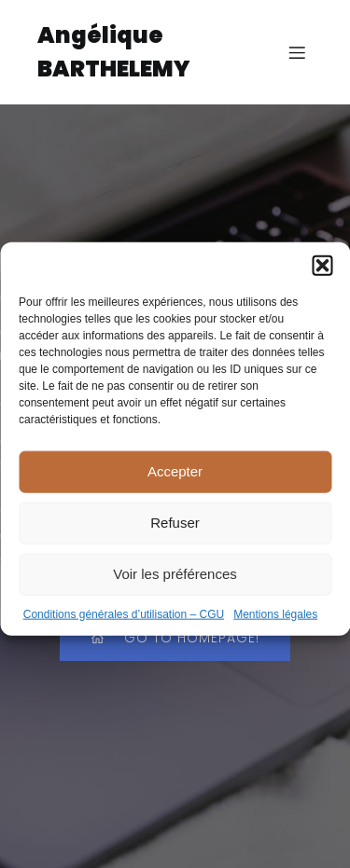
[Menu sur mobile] (297, 52)
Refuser (175, 533)
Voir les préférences (175, 584)
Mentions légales (275, 625)
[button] (322, 276)
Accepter (175, 482)
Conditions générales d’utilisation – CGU (124, 625)
